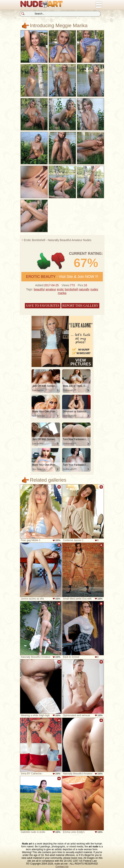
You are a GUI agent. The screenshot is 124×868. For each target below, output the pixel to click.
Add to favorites (59, 489)
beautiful (39, 289)
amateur (51, 289)
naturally (84, 289)
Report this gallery (80, 306)
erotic (60, 289)
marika (62, 293)
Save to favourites (43, 306)
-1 (58, 261)
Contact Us (62, 867)
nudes (94, 289)
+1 (44, 261)
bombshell (71, 289)
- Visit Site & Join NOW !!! (62, 277)
